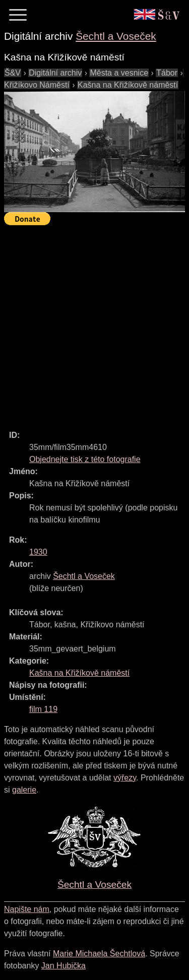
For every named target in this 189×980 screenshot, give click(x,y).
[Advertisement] (94, 323)
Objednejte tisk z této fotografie (85, 459)
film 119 (43, 709)
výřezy (125, 778)
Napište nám (27, 909)
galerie (24, 790)
